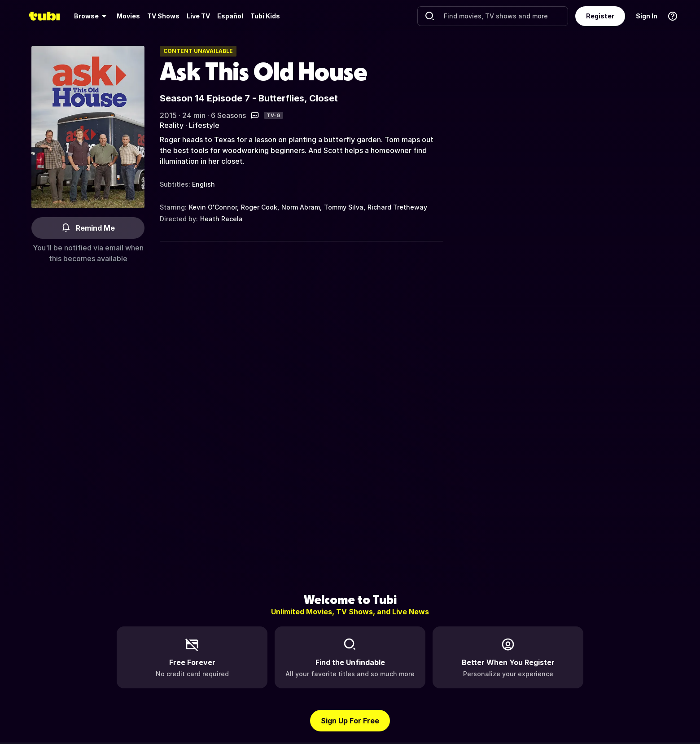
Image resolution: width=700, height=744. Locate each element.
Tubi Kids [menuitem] (265, 16)
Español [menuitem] (230, 16)
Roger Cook (259, 207)
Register (600, 16)
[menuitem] (92, 16)
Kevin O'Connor (213, 207)
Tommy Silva (344, 207)
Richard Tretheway (397, 207)
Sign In (647, 16)
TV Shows (163, 16)
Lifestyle (204, 125)
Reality (172, 125)
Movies (128, 16)
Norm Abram (301, 207)
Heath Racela (221, 219)
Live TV (198, 16)
